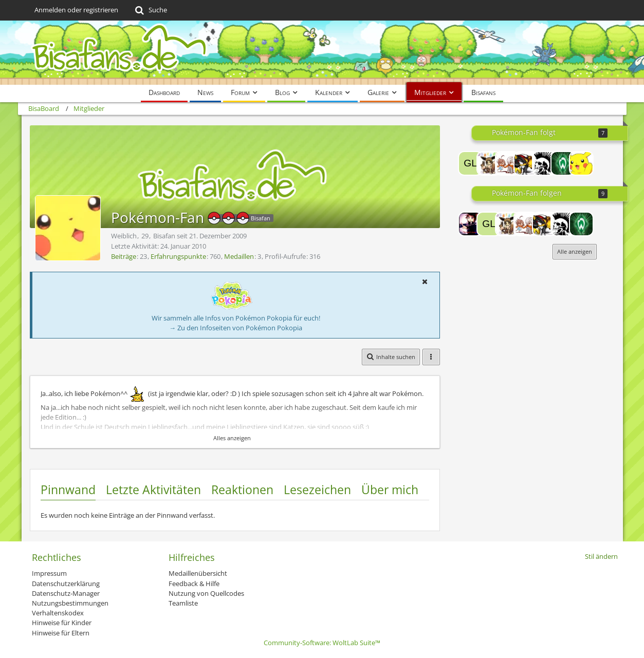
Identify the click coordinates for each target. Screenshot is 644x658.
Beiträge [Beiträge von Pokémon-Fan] (124, 256)
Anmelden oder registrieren (76, 10)
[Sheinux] (526, 163)
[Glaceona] (470, 163)
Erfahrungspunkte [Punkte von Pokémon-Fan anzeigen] (178, 256)
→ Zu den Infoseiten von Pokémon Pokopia (236, 328)
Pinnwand (68, 490)
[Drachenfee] (563, 163)
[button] (425, 281)
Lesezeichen (317, 490)
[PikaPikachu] (581, 163)
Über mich (390, 490)
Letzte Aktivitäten (153, 490)
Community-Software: (322, 643)
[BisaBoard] (322, 53)
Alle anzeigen (575, 251)
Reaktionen (242, 490)
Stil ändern (601, 556)
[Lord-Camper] (470, 224)
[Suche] (150, 10)
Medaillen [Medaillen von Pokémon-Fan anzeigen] (239, 256)
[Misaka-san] (507, 163)
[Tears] (489, 163)
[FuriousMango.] (544, 163)
